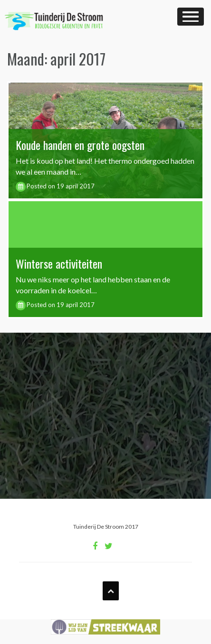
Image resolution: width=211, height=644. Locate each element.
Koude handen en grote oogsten (80, 145)
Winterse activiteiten (59, 263)
